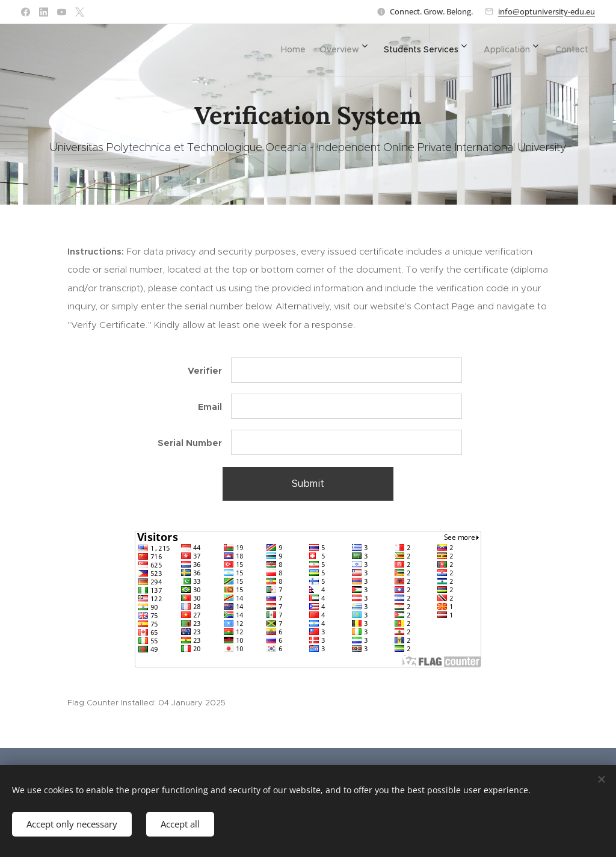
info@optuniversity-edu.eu (547, 11)
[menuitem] (266, 49)
